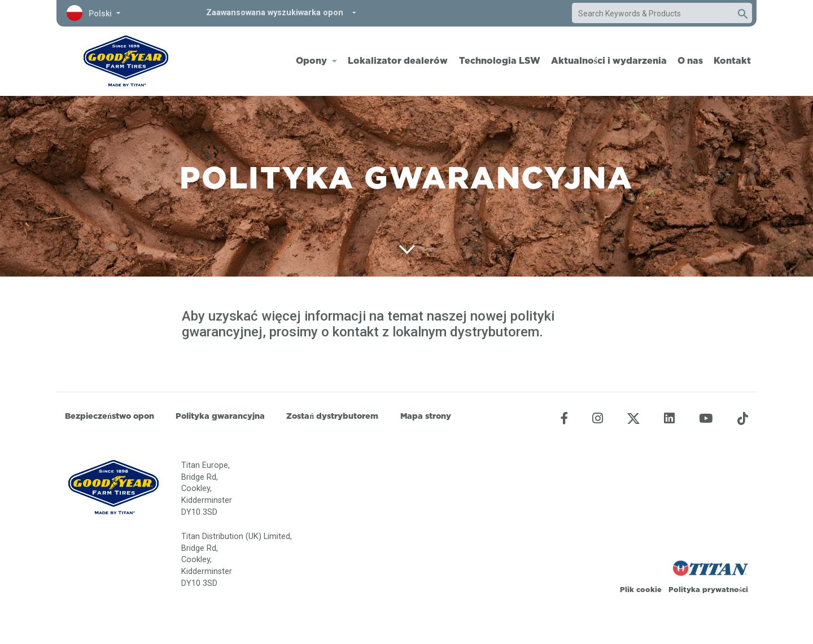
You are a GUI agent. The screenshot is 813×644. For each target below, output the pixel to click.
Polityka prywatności (708, 589)
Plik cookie (641, 589)
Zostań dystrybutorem (332, 416)
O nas (690, 60)
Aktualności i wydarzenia (609, 60)
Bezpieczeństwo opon (110, 416)
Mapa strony (426, 416)
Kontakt (732, 60)
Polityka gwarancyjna (220, 416)
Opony (311, 60)
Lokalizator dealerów (398, 60)
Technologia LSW (500, 60)
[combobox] (651, 14)
